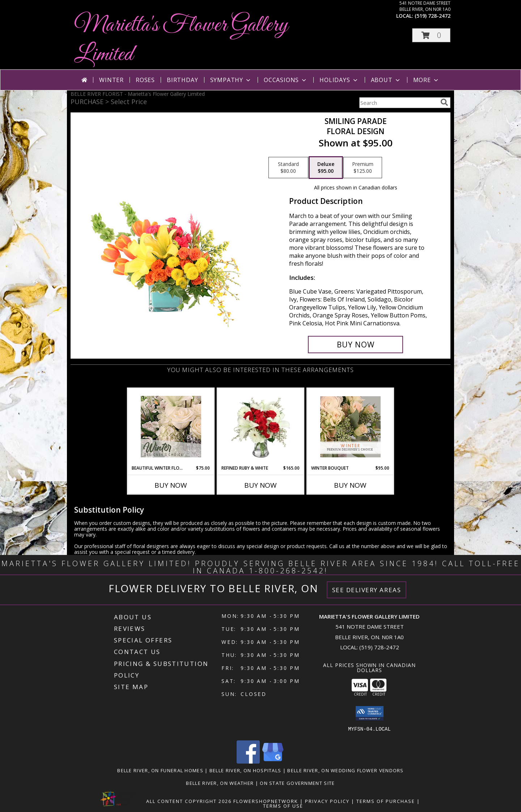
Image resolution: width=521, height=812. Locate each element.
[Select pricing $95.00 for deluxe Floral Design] (326, 168)
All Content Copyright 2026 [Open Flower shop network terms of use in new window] (189, 801)
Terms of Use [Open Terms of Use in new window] (283, 806)
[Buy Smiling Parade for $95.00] (355, 345)
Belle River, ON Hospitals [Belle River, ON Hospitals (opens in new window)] (245, 770)
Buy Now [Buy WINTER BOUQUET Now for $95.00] (350, 485)
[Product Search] (398, 103)
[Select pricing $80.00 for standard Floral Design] (288, 168)
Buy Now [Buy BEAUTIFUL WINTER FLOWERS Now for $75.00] (171, 485)
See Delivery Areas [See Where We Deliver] (367, 590)
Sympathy (231, 80)
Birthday (182, 80)
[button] (431, 35)
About (386, 80)
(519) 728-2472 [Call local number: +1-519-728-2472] (433, 16)
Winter (111, 80)
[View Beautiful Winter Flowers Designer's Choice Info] (171, 427)
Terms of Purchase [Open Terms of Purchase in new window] (386, 801)
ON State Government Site (297, 783)
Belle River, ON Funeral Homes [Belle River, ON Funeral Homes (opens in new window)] (160, 770)
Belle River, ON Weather (220, 783)
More (426, 80)
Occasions (286, 80)
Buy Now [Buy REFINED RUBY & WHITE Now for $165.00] (260, 485)
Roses (145, 80)
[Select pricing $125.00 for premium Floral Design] (363, 168)
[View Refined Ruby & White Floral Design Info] (261, 427)
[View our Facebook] (248, 762)
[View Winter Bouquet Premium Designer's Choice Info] (350, 427)
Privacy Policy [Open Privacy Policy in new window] (327, 801)
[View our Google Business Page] (273, 762)
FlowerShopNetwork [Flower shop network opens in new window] (266, 801)
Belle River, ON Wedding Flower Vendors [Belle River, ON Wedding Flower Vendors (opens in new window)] (345, 770)
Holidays (339, 80)
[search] (444, 102)
